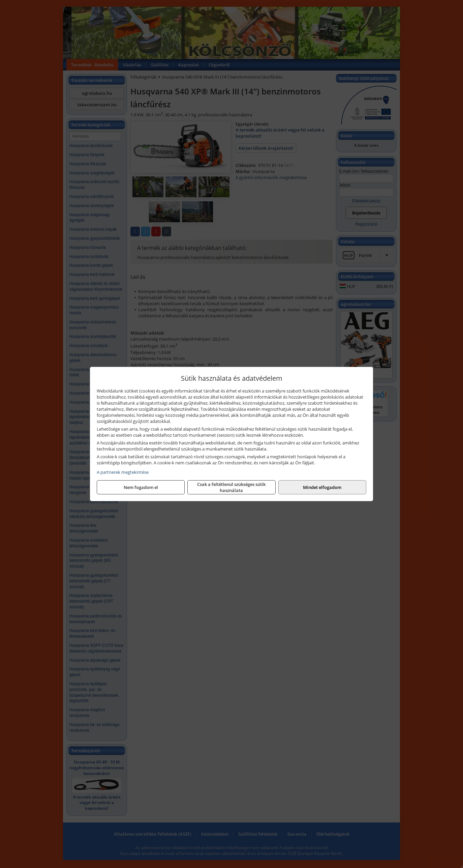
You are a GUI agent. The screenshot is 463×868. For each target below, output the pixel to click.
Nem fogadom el (141, 487)
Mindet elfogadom (322, 487)
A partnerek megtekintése (123, 472)
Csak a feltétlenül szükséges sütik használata (231, 487)
